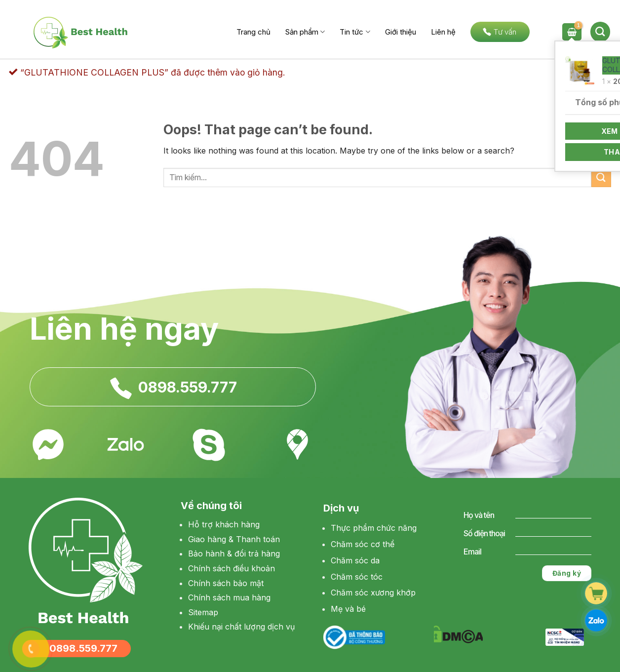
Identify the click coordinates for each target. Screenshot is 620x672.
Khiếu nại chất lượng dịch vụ (241, 627)
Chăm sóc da (355, 560)
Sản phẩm (305, 32)
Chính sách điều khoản (232, 568)
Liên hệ (443, 32)
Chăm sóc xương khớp (373, 593)
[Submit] (601, 178)
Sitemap (203, 612)
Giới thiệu (401, 32)
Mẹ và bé (348, 609)
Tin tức (355, 32)
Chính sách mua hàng (229, 597)
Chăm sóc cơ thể (363, 544)
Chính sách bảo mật (226, 583)
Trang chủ (253, 32)
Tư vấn (499, 32)
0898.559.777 (188, 387)
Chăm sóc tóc (357, 577)
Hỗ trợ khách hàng (224, 524)
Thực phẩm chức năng (374, 528)
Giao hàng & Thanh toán (234, 539)
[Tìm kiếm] (600, 32)
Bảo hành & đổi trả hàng (234, 553)
